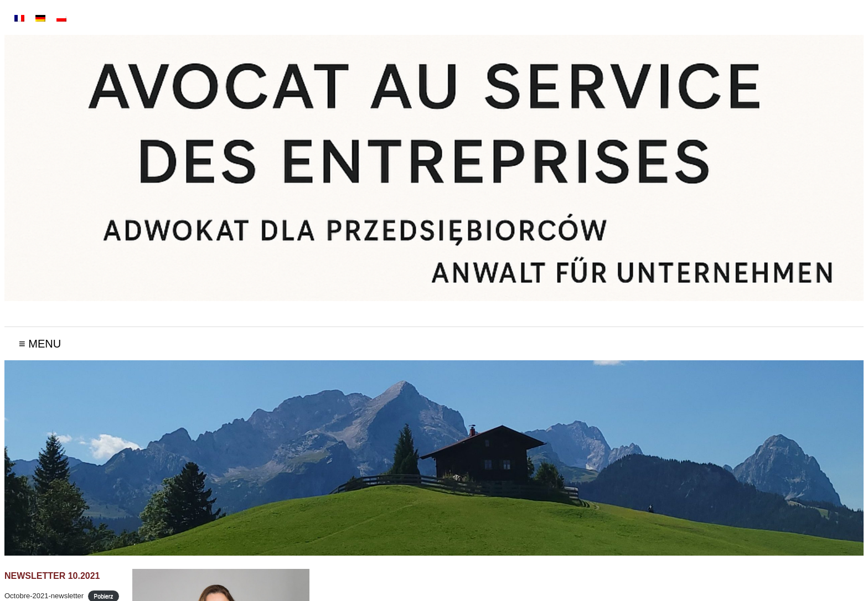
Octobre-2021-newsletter (44, 596)
